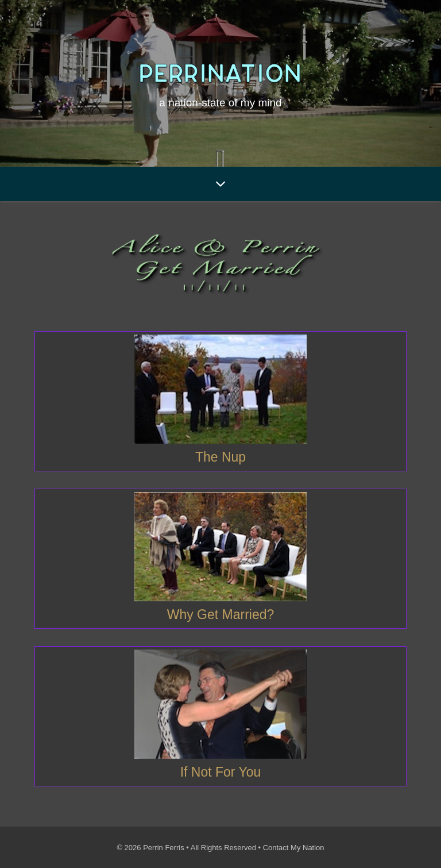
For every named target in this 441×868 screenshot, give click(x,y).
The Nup (220, 457)
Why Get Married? (221, 614)
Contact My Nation (294, 848)
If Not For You (221, 772)
